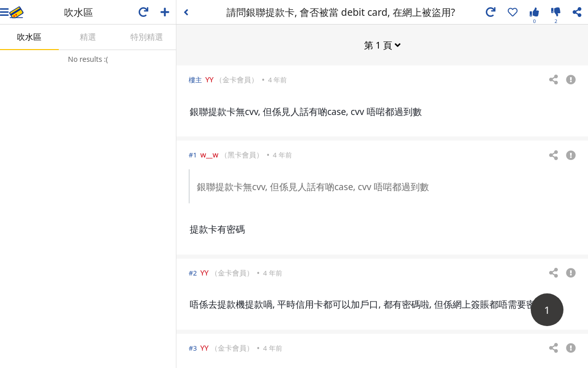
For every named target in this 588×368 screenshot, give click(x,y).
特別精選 (147, 37)
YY (209, 79)
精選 (88, 37)
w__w (209, 154)
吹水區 (29, 37)
